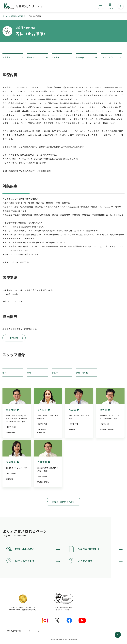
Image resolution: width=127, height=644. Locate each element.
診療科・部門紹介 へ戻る (63, 502)
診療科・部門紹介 (18, 16)
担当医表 (14, 338)
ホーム (5, 16)
